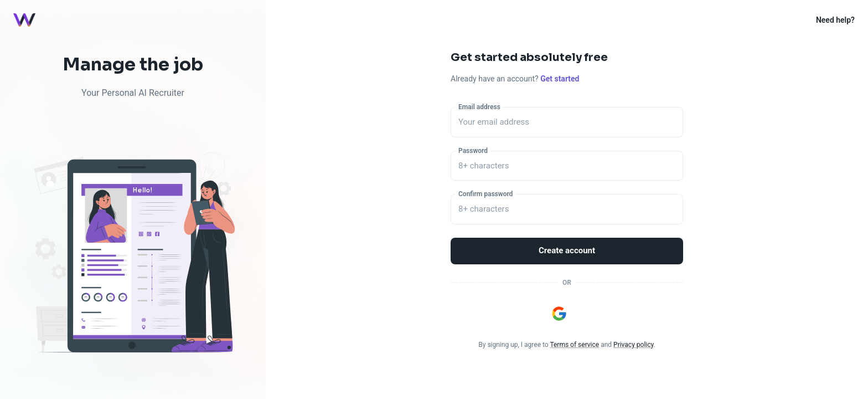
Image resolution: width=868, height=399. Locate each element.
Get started (560, 79)
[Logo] (24, 20)
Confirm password (485, 194)
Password (473, 150)
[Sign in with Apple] (583, 314)
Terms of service (574, 345)
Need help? (835, 20)
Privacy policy (634, 345)
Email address (479, 107)
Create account (567, 251)
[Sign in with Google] (559, 314)
